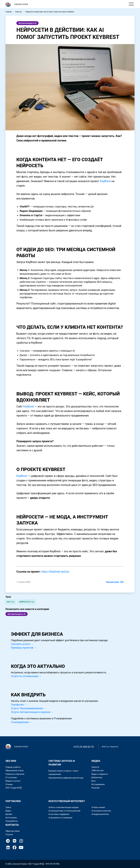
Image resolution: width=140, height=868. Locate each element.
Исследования (98, 784)
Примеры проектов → (24, 648)
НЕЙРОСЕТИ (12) (27, 602)
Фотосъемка (11, 818)
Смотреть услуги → (22, 644)
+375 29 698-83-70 (84, 747)
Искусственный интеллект (67, 801)
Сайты (8, 807)
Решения (95, 788)
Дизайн (9, 814)
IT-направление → (21, 722)
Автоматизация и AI (27, 23)
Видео (8, 811)
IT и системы (11, 778)
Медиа (96, 761)
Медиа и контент (13, 781)
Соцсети (9, 834)
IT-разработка (12, 821)
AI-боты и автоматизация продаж (64, 807)
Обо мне (41, 4)
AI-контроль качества (101, 811)
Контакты (71, 4)
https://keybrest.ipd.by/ (55, 572)
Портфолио (56, 4)
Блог (94, 781)
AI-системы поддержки (59, 814)
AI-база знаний (98, 807)
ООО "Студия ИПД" (14, 788)
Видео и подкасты (100, 774)
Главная (9, 12)
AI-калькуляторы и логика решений (64, 811)
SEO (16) (10, 602)
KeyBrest (105, 181)
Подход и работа (13, 767)
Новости (19, 12)
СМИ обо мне (97, 771)
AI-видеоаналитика (100, 814)
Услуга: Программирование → (28, 708)
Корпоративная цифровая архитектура (66, 778)
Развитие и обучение (15, 774)
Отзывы (9, 784)
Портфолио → (19, 705)
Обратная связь (13, 831)
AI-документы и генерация (60, 818)
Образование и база (14, 771)
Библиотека (97, 778)
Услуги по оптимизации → (26, 676)
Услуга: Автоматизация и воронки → (32, 712)
